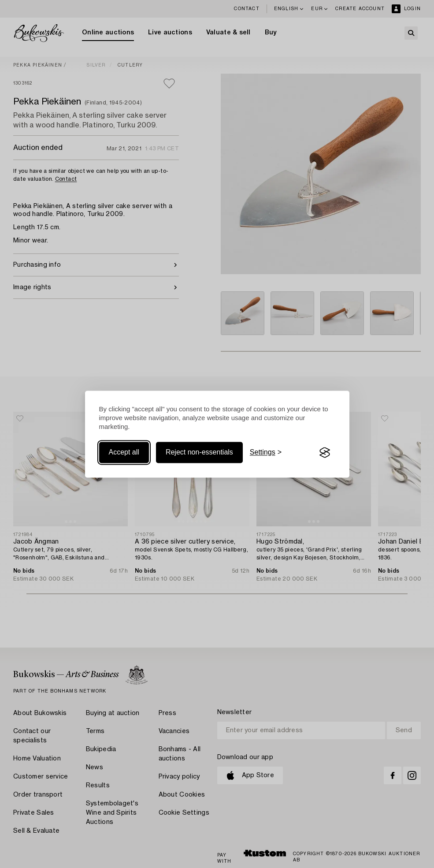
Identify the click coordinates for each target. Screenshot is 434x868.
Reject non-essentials (199, 453)
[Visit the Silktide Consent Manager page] (325, 453)
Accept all (124, 453)
